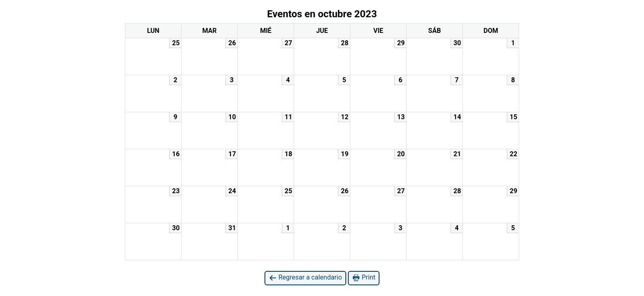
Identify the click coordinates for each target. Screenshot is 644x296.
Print (364, 278)
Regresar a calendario (305, 278)
